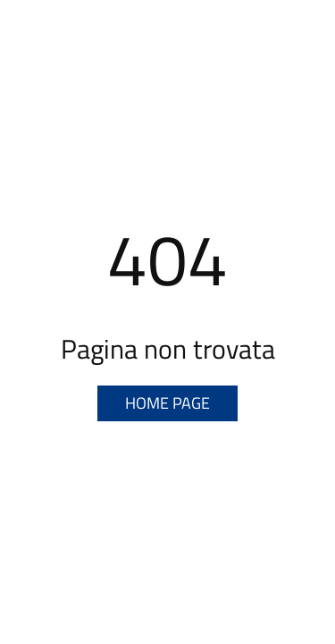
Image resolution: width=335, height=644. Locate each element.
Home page (167, 403)
